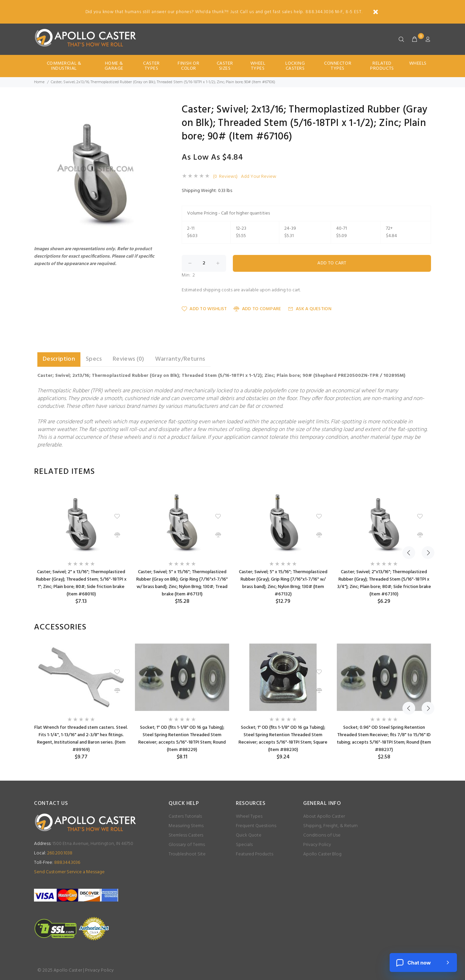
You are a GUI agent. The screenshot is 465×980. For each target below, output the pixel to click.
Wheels (418, 63)
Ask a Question (310, 309)
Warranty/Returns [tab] (180, 359)
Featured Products (255, 854)
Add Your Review (259, 177)
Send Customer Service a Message (69, 872)
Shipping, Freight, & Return (330, 826)
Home (39, 82)
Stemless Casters (186, 835)
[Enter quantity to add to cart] (204, 263)
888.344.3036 (57, 863)
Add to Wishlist (204, 309)
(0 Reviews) (225, 177)
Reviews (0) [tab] (129, 359)
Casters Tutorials (185, 816)
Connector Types (338, 66)
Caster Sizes (225, 66)
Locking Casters (295, 66)
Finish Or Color (188, 66)
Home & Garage (114, 66)
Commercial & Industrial (64, 66)
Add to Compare (257, 309)
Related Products (382, 66)
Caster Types (151, 66)
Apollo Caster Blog (322, 854)
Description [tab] (59, 359)
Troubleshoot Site (187, 854)
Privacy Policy (317, 845)
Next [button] (425, 472)
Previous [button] (409, 472)
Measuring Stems (186, 826)
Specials (244, 845)
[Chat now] (423, 962)
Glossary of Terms (187, 845)
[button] (156, 111)
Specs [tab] (94, 359)
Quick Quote (249, 835)
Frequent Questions (256, 826)
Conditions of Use (322, 835)
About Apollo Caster (324, 816)
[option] (81, 546)
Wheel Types (258, 66)
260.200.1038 (53, 853)
